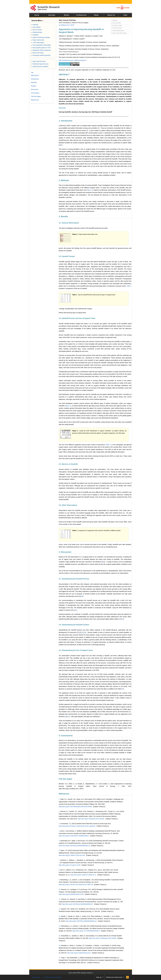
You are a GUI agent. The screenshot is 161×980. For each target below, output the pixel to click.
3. (59, 824)
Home (37, 15)
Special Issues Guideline (40, 66)
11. (60, 899)
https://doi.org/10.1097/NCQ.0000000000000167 (77, 904)
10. (60, 889)
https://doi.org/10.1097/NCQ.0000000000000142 (81, 921)
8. (59, 870)
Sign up (99, 977)
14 (85, 632)
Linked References (118, 31)
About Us (111, 15)
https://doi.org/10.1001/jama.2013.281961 (91, 819)
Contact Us (90, 973)
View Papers (36, 27)
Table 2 (108, 445)
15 (123, 689)
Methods (34, 82)
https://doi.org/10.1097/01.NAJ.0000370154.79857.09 (76, 885)
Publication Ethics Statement (41, 50)
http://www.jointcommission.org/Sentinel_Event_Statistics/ (77, 826)
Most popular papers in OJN (41, 48)
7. (59, 860)
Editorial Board (37, 32)
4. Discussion (65, 552)
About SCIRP (76, 973)
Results (33, 86)
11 (76, 610)
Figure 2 (68, 406)
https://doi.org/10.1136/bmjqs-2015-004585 (103, 938)
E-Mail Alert (36, 977)
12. (60, 909)
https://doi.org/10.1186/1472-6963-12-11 (83, 875)
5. (59, 841)
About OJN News (37, 53)
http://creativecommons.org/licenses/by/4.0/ (73, 60)
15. (60, 936)
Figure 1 (90, 190)
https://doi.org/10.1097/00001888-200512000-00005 (75, 807)
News (96, 15)
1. (59, 799)
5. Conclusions (66, 736)
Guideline (35, 35)
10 (82, 596)
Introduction (35, 79)
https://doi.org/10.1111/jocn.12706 (70, 865)
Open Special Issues (39, 61)
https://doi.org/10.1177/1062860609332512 (86, 931)
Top (32, 72)
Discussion (35, 89)
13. (60, 916)
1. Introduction (66, 121)
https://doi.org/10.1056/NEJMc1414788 (71, 894)
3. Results (63, 216)
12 (120, 619)
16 (66, 717)
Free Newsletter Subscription (41, 45)
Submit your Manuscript (114, 977)
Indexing (35, 25)
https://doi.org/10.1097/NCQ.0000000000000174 (74, 846)
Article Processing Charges (41, 37)
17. (60, 958)
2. (59, 811)
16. (60, 945)
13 (123, 619)
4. (59, 831)
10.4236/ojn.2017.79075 (66, 25)
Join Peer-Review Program (52, 977)
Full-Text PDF (116, 23)
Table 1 (129, 286)
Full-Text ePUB (116, 28)
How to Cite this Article (119, 33)
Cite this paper (66, 779)
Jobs (125, 15)
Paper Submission (38, 40)
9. (59, 880)
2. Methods (64, 180)
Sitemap (83, 973)
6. (59, 850)
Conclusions (35, 93)
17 (69, 717)
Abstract (114, 20)
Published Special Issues (40, 64)
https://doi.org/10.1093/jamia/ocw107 (79, 953)
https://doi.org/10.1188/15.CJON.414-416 (72, 855)
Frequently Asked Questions (41, 55)
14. (60, 926)
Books (66, 15)
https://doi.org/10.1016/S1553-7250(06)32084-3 (74, 836)
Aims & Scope (36, 30)
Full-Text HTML (116, 26)
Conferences (81, 15)
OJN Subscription (38, 43)
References (64, 794)
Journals (52, 15)
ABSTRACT (64, 75)
